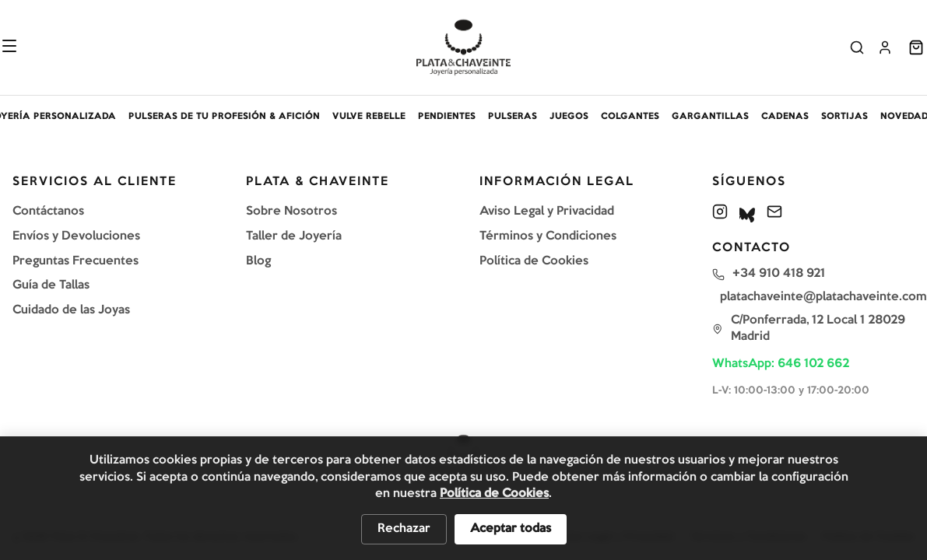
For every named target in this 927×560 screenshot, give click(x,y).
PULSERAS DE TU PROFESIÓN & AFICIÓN (224, 117)
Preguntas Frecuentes (75, 261)
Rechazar (404, 529)
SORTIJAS (844, 117)
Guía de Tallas (51, 285)
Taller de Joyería (294, 236)
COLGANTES (630, 117)
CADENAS (785, 117)
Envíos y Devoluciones (76, 236)
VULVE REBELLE (369, 117)
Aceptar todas (511, 529)
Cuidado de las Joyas (71, 310)
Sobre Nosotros (291, 212)
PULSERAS (513, 117)
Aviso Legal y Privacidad (547, 212)
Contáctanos (48, 212)
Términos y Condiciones (548, 236)
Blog (258, 261)
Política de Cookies (534, 261)
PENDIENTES (447, 117)
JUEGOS (569, 117)
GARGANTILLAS (710, 117)
